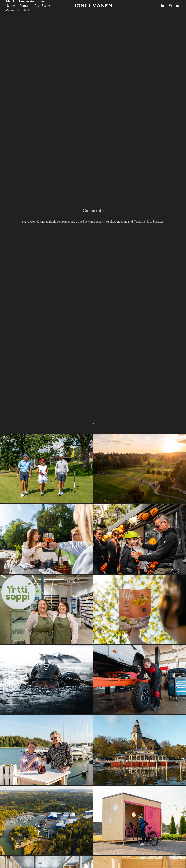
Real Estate (42, 6)
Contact (24, 10)
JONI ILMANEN (93, 6)
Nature (10, 6)
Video (10, 10)
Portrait (25, 6)
